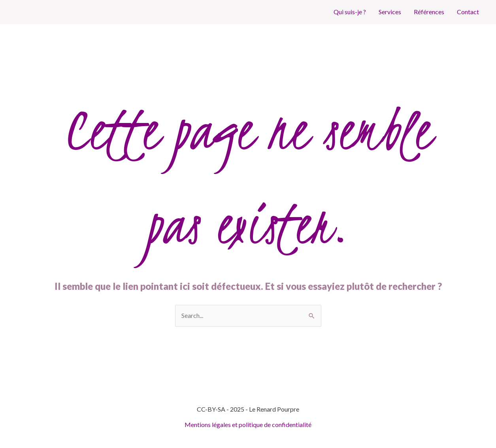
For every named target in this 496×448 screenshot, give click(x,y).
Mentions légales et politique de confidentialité (248, 424)
